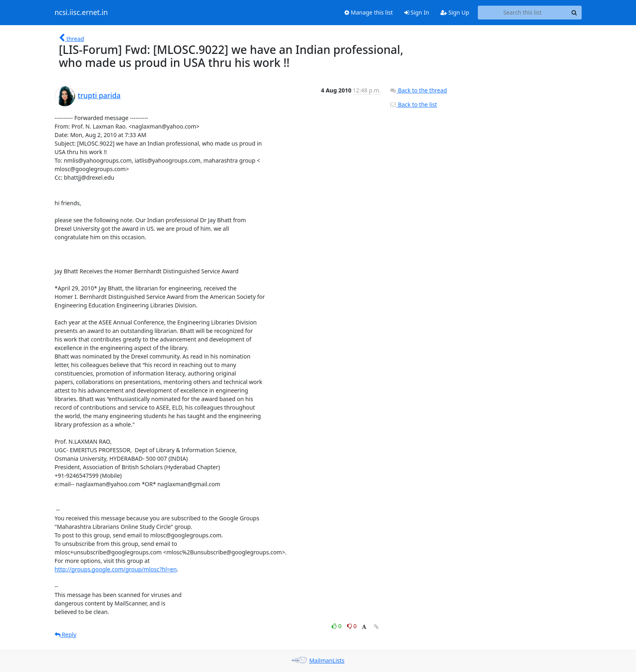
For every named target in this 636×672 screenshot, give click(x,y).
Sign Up (455, 12)
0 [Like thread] (337, 626)
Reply (66, 634)
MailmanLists (327, 660)
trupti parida (99, 95)
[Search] (574, 13)
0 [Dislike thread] (352, 626)
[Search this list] (523, 13)
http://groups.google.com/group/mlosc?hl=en (116, 569)
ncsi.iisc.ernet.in (81, 13)
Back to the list (413, 104)
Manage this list (369, 12)
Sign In (417, 12)
